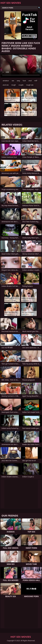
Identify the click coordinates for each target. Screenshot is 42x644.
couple (21, 85)
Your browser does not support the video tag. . (21, 66)
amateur (6, 81)
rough (14, 85)
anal (30, 81)
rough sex (30, 85)
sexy (18, 81)
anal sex (6, 85)
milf (36, 81)
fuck (24, 81)
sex (13, 81)
